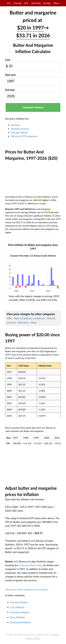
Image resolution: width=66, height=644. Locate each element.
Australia (36, 3)
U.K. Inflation (17, 607)
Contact (55, 635)
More (56, 3)
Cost (8, 60)
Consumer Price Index (31, 565)
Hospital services (20, 129)
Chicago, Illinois (19, 132)
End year (10, 90)
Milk (9, 318)
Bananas (24, 322)
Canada (18, 3)
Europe (47, 3)
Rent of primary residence (29, 318)
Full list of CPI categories (24, 136)
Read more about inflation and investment (27, 589)
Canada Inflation (19, 602)
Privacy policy (33, 638)
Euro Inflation (18, 617)
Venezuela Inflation (21, 622)
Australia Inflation (20, 612)
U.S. (9, 3)
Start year (10, 75)
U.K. (26, 3)
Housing (15, 125)
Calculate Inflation (33, 107)
